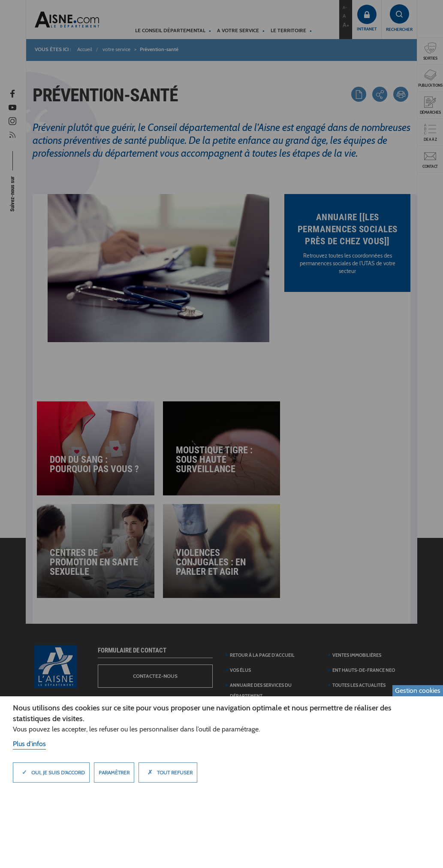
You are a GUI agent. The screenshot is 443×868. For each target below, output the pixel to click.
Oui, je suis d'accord (51, 772)
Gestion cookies (418, 690)
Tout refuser (168, 772)
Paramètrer (114, 772)
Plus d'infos (29, 744)
